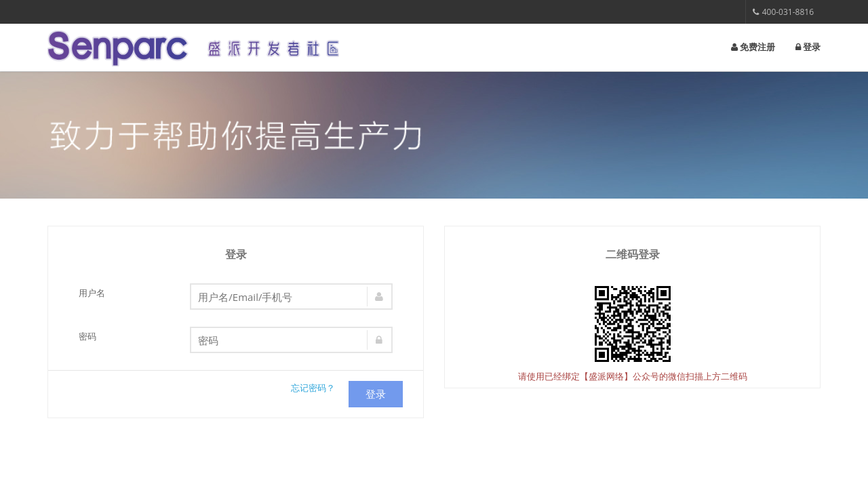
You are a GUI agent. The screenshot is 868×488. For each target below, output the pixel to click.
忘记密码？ (313, 388)
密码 (87, 336)
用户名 (92, 293)
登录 (808, 47)
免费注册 (753, 47)
